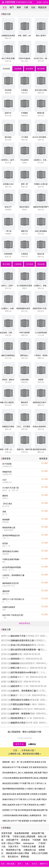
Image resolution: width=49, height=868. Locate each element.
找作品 (46, 2)
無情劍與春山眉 (9, 528)
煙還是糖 (34, 700)
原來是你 (25, 840)
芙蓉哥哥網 (7, 833)
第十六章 (24, 686)
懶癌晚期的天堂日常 (11, 583)
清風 (4, 512)
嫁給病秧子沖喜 (18, 636)
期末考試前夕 (26, 709)
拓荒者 (5, 543)
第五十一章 (23, 677)
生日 (22, 659)
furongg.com (17, 2)
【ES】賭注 (7, 504)
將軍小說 (6, 636)
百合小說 (6, 723)
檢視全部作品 (25, 623)
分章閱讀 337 (32, 636)
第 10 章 (40, 691)
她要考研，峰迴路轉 (20, 714)
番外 (34, 704)
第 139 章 (39, 645)
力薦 (26, 7)
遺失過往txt (13, 857)
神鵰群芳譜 (7, 472)
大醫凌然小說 (30, 850)
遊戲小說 (6, 672)
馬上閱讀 (45, 463)
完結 (33, 7)
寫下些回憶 (7, 464)
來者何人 (24, 668)
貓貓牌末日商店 (18, 723)
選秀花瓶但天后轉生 (11, 551)
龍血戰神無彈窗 (22, 833)
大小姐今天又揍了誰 (11, 488)
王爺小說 (6, 695)
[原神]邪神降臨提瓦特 (11, 535)
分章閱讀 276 (41, 640)
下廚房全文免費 (28, 847)
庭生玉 (14, 682)
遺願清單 (6, 591)
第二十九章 (42, 672)
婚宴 (20, 654)
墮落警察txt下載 (13, 850)
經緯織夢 (6, 520)
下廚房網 (36, 840)
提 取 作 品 (20, 744)
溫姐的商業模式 (27, 663)
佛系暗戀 (15, 659)
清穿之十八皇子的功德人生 (13, 599)
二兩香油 (15, 709)
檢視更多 (44, 459)
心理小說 (6, 650)
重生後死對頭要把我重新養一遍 (25, 650)
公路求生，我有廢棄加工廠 (13, 575)
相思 (20, 682)
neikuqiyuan (29, 843)
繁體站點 (25, 857)
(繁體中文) (44, 864)
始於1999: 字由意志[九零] (13, 615)
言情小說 (6, 645)
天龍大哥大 (13, 847)
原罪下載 (5, 836)
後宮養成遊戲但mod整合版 (23, 672)
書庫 (19, 7)
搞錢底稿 (15, 663)
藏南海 (5, 496)
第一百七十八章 (23, 695)
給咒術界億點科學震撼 (11, 567)
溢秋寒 (14, 654)
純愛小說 (6, 677)
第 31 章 (28, 718)
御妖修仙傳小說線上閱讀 (18, 853)
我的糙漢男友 (17, 718)
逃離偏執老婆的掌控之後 (22, 640)
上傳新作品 (32, 744)
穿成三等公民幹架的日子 (22, 645)
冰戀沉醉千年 (12, 840)
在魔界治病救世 (9, 607)
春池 (13, 695)
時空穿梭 (6, 640)
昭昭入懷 (15, 668)
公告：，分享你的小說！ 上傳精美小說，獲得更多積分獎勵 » (24, 752)
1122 (4, 480)
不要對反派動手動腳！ (11, 559)
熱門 (12, 7)
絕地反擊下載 (38, 833)
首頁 (5, 7)
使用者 (39, 2)
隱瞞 (32, 714)
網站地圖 (11, 864)
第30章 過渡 (32, 723)
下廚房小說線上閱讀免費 (24, 836)
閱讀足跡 (42, 7)
